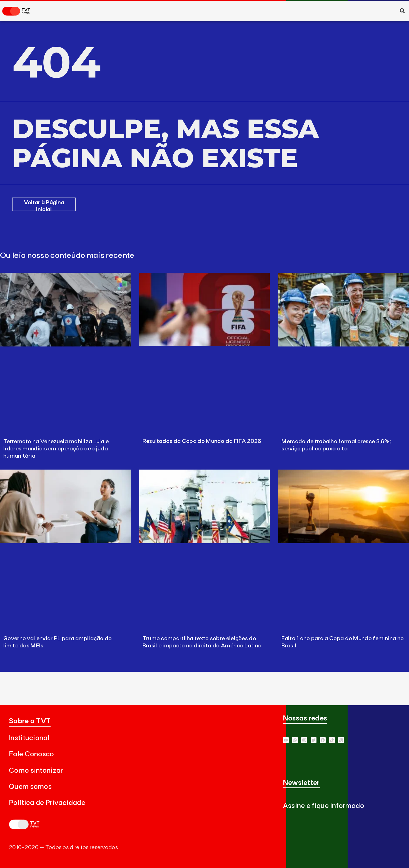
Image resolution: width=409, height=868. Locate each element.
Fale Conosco (32, 754)
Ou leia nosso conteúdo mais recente (67, 256)
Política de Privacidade (47, 803)
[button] (402, 11)
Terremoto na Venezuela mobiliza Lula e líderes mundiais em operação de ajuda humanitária (56, 449)
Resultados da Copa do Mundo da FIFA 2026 (202, 441)
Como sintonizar (36, 771)
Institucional (29, 738)
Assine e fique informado (324, 806)
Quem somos (30, 787)
